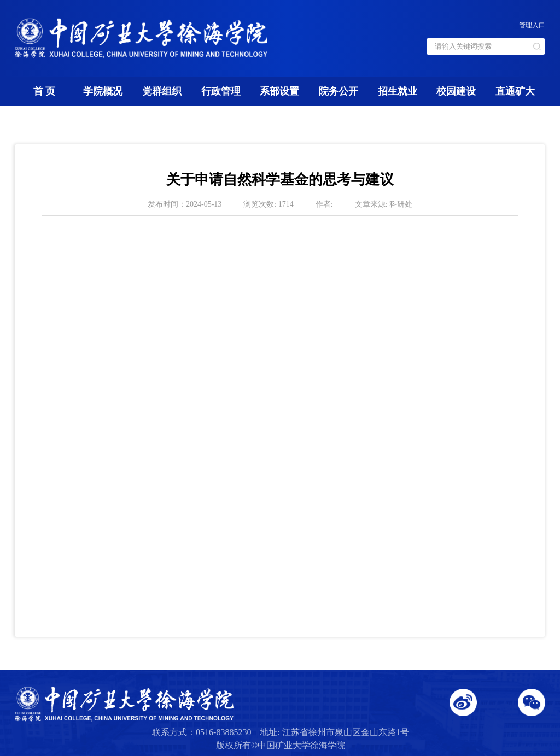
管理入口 (532, 25)
